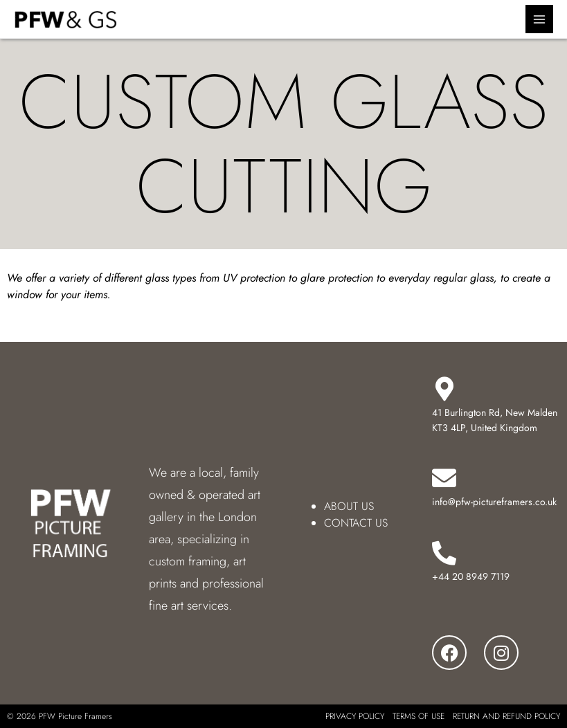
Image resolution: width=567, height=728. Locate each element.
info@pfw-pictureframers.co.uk (494, 502)
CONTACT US (356, 523)
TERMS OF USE (418, 716)
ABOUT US (349, 506)
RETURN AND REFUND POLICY (506, 716)
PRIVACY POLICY (355, 716)
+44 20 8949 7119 (471, 576)
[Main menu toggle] (540, 19)
